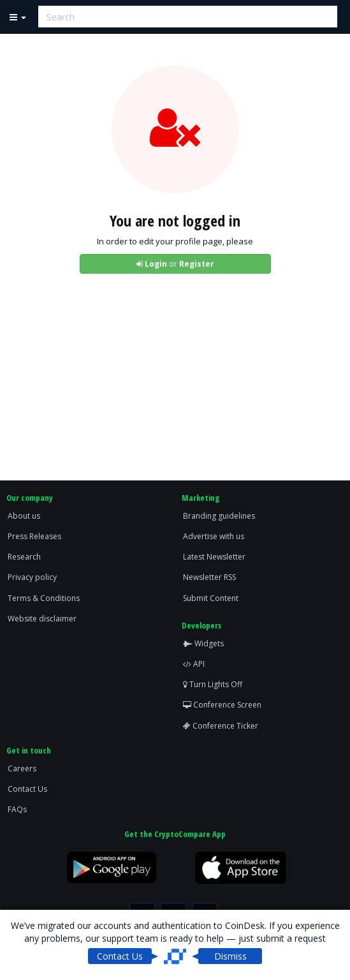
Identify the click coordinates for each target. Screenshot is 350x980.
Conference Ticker (221, 726)
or (175, 264)
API (194, 664)
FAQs (17, 809)
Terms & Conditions (44, 598)
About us (24, 516)
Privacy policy (32, 577)
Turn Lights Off (213, 684)
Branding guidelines (219, 516)
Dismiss (230, 956)
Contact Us (27, 789)
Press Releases (34, 536)
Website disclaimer (42, 619)
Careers (22, 768)
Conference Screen (222, 705)
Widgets (203, 643)
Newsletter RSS (209, 577)
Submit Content (211, 598)
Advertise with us (214, 536)
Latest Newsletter (214, 557)
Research (24, 557)
